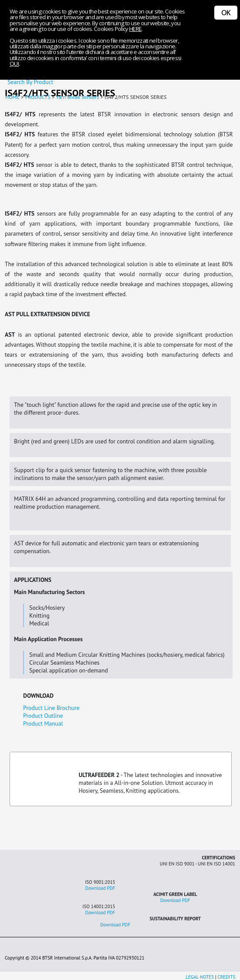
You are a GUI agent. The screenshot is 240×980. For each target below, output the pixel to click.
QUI (14, 64)
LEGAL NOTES (200, 977)
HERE (135, 29)
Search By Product (29, 82)
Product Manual (43, 723)
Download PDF (100, 888)
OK (226, 13)
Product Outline (43, 716)
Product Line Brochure (51, 708)
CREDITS (226, 977)
